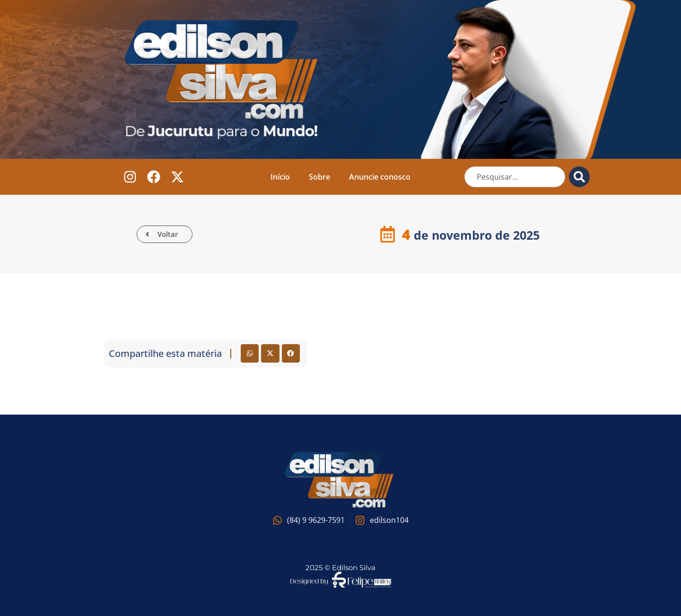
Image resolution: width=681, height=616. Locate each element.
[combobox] (515, 177)
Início (280, 177)
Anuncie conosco (380, 177)
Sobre (319, 177)
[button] (250, 353)
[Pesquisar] (579, 177)
